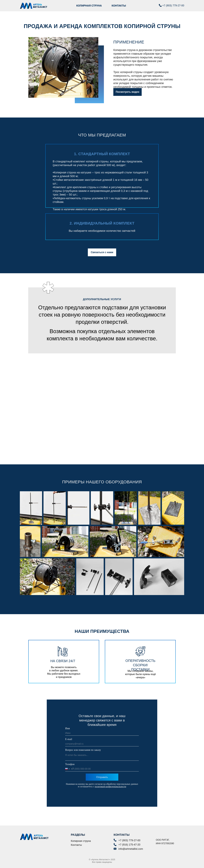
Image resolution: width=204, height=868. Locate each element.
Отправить (102, 777)
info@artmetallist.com (131, 849)
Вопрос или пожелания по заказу (83, 750)
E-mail (69, 739)
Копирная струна (81, 841)
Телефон (70, 764)
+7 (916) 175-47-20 (129, 845)
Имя (68, 728)
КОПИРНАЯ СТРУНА (89, 6)
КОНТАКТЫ (119, 6)
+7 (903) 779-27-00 (173, 6)
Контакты (76, 845)
